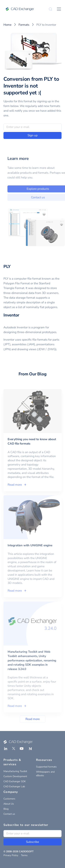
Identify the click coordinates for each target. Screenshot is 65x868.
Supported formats (46, 767)
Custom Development (15, 776)
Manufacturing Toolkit (15, 771)
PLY (7, 266)
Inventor (11, 315)
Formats (24, 25)
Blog (6, 809)
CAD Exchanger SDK (15, 781)
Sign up (33, 135)
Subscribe (32, 842)
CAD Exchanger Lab (14, 786)
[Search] (50, 9)
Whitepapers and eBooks (45, 774)
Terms (24, 855)
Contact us (9, 814)
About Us (9, 804)
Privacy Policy (11, 855)
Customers (9, 799)
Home (7, 25)
